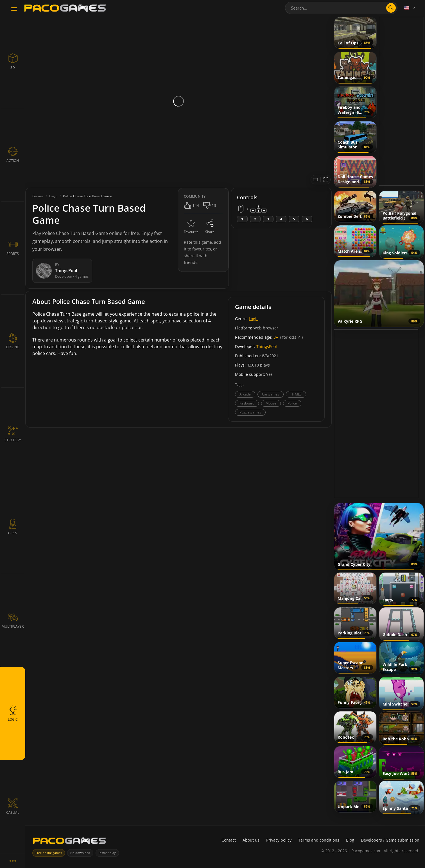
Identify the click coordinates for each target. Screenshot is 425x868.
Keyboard (247, 403)
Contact (229, 840)
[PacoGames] (69, 842)
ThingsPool (267, 346)
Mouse (271, 403)
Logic (254, 319)
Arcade (245, 394)
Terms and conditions (319, 840)
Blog (350, 840)
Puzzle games (250, 412)
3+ (276, 337)
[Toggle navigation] (14, 9)
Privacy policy (279, 840)
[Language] (410, 8)
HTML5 (296, 394)
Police (292, 403)
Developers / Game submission (390, 840)
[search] (391, 8)
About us (251, 840)
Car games (271, 394)
